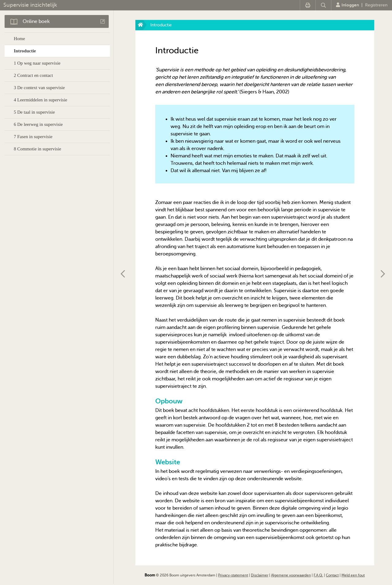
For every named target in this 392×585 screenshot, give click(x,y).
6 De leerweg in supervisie (38, 124)
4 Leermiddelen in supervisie (41, 100)
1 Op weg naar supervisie (37, 63)
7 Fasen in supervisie (33, 137)
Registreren (376, 5)
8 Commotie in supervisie (38, 149)
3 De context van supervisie (39, 88)
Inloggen (347, 5)
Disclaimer (260, 575)
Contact (332, 575)
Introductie (25, 51)
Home (19, 39)
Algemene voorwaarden (291, 575)
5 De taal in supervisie (34, 112)
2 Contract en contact (33, 75)
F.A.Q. (318, 575)
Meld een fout (353, 575)
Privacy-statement (233, 575)
